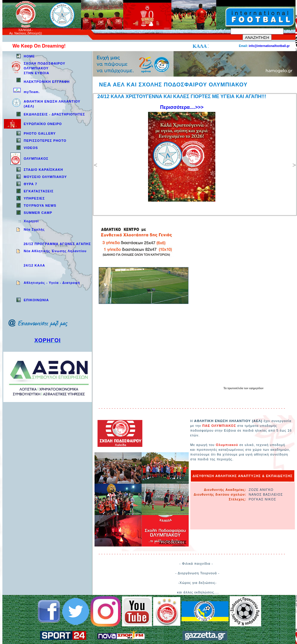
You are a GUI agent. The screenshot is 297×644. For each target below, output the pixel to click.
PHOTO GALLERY (40, 133)
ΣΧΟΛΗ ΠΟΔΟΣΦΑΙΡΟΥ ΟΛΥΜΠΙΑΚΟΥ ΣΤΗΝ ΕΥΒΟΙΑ (44, 68)
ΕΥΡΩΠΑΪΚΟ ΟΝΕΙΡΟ (43, 124)
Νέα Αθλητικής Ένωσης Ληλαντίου (55, 251)
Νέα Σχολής (34, 229)
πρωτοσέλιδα (236, 388)
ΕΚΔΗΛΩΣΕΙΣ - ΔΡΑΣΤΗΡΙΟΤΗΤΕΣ (54, 114)
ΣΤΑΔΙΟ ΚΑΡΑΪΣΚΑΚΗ (43, 170)
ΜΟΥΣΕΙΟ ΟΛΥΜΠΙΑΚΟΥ (45, 177)
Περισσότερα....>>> (182, 107)
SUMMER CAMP (38, 213)
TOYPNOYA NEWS (40, 205)
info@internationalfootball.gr (269, 46)
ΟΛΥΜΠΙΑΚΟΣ (36, 159)
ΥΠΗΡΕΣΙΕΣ (34, 198)
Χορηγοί (31, 221)
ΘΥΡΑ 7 (30, 184)
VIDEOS (31, 148)
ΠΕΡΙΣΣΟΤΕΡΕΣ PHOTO (45, 141)
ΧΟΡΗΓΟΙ (48, 340)
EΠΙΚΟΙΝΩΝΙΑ (36, 300)
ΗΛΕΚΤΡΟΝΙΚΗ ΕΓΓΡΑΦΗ (47, 82)
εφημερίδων (256, 388)
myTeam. (32, 92)
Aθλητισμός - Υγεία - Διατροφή (52, 283)
